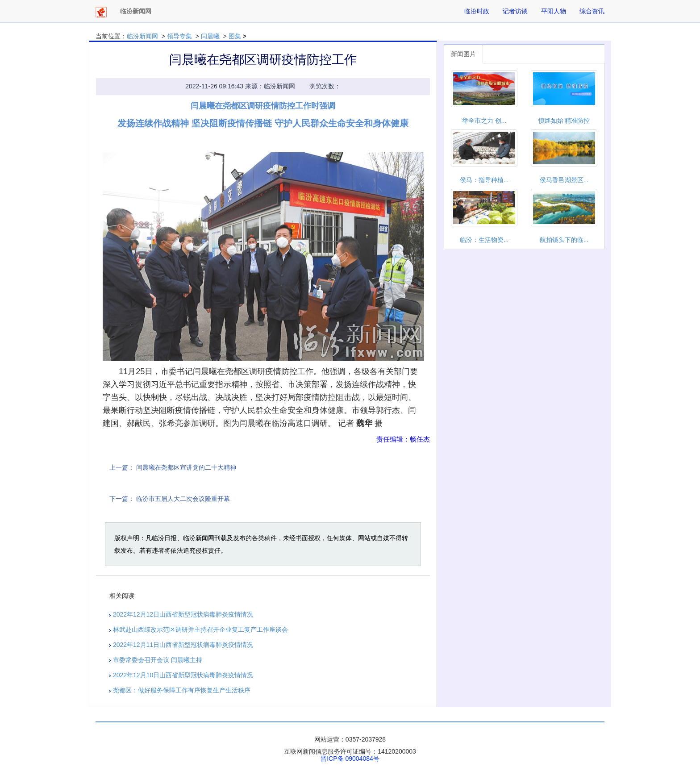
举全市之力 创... (484, 121)
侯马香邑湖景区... (564, 180)
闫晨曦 (210, 36)
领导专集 (179, 36)
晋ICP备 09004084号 (350, 759)
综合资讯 (592, 11)
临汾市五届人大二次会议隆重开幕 (183, 499)
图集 (235, 36)
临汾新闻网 (142, 36)
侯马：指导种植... (484, 180)
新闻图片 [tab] (463, 54)
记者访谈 (515, 11)
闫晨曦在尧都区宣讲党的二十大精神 (186, 467)
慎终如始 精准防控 (564, 121)
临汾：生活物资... (484, 240)
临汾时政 (477, 11)
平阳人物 (554, 11)
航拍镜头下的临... (564, 240)
